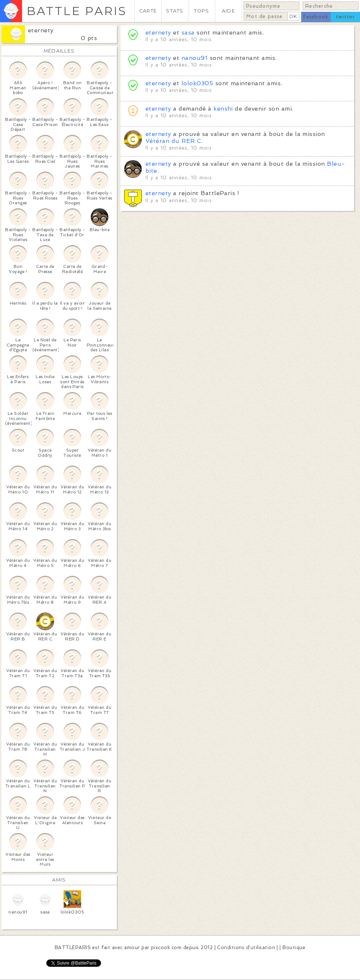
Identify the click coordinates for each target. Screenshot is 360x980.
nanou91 (195, 58)
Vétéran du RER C (173, 141)
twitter (345, 17)
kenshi (223, 109)
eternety (41, 30)
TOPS (201, 11)
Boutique (294, 947)
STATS (175, 11)
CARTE (148, 11)
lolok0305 (197, 83)
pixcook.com (166, 947)
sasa (188, 33)
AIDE (228, 11)
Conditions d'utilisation (246, 947)
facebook (316, 17)
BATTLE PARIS (77, 11)
